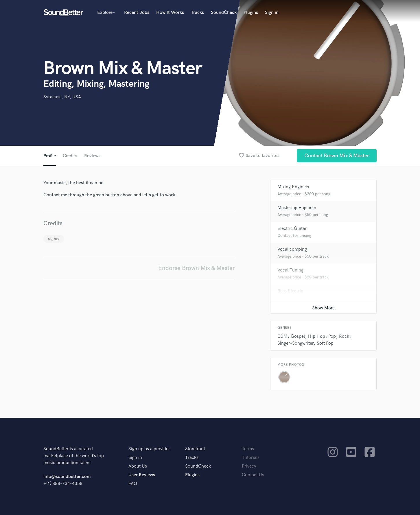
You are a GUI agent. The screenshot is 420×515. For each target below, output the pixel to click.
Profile (50, 156)
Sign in (272, 13)
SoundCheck (224, 13)
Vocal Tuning (290, 270)
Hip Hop (317, 336)
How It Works (170, 13)
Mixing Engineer (294, 187)
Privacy (249, 466)
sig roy (54, 239)
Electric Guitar (292, 229)
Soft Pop (325, 343)
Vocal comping (292, 249)
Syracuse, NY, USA (62, 97)
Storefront (195, 449)
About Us (138, 466)
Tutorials (251, 458)
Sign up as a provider (149, 449)
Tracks (197, 13)
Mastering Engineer (297, 208)
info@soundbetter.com (67, 477)
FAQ (133, 484)
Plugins (251, 13)
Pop (332, 336)
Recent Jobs (137, 13)
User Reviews (142, 475)
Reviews (92, 156)
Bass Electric (290, 291)
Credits (70, 156)
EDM (282, 336)
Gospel (298, 336)
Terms (248, 449)
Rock (344, 336)
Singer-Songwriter (295, 343)
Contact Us (253, 475)
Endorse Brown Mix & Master (197, 268)
